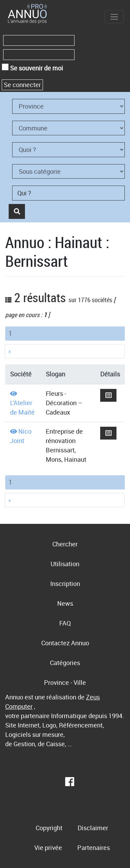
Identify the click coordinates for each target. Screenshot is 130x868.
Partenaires (94, 848)
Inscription (65, 584)
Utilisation (65, 564)
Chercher (65, 544)
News (65, 603)
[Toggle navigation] (114, 17)
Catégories (65, 663)
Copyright (49, 828)
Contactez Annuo (65, 643)
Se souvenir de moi (32, 68)
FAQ (65, 623)
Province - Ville (65, 682)
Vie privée (48, 848)
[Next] (65, 351)
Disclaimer (93, 828)
